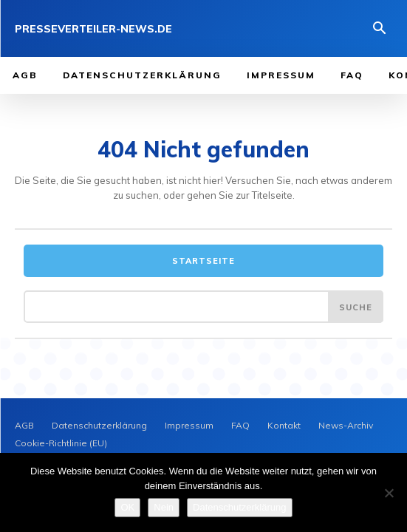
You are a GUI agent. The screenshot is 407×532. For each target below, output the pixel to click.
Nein (164, 507)
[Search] (356, 307)
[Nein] (389, 493)
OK (127, 507)
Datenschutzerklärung (239, 507)
